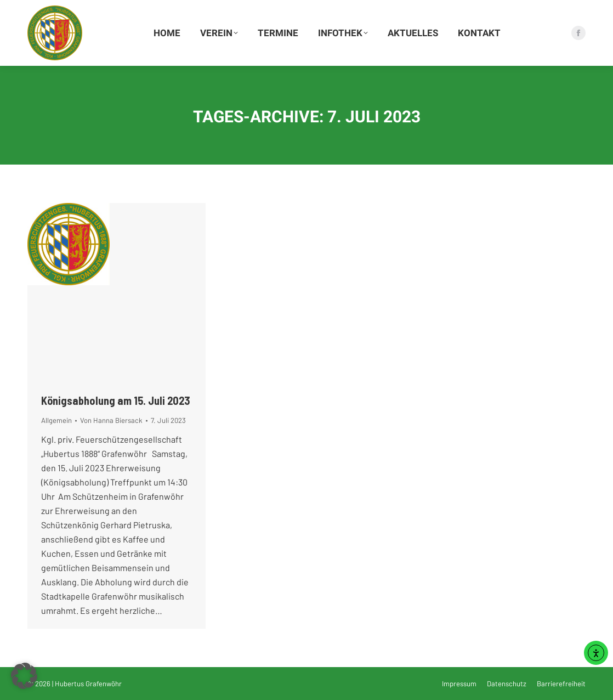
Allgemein (56, 420)
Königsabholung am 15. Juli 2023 (116, 400)
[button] (24, 676)
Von (111, 420)
